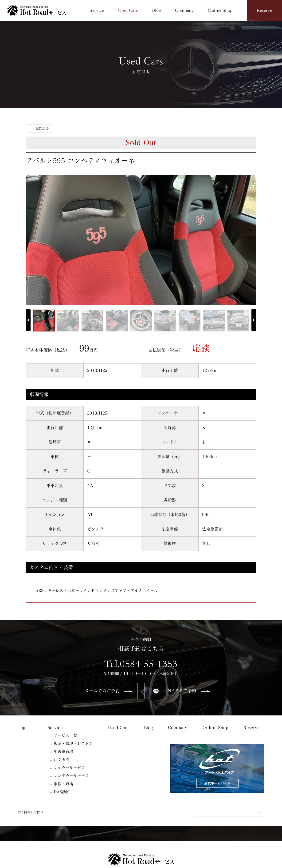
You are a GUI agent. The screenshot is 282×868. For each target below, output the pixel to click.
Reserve (252, 728)
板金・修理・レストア (73, 743)
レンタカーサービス (71, 776)
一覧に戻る (41, 128)
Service (55, 728)
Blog (149, 728)
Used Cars (118, 728)
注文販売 (62, 760)
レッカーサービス (69, 768)
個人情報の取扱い (30, 812)
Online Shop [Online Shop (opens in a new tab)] (215, 728)
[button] (254, 320)
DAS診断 (62, 792)
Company (178, 728)
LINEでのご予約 (180, 691)
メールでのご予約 (102, 691)
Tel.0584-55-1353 (141, 664)
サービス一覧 (66, 735)
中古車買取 (64, 751)
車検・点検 (64, 784)
